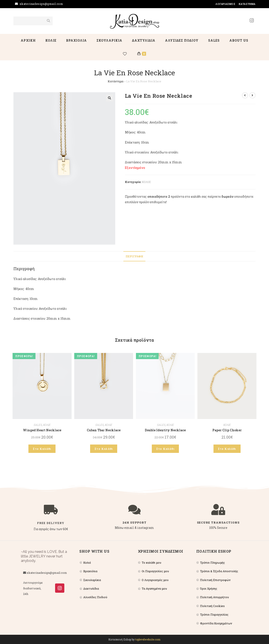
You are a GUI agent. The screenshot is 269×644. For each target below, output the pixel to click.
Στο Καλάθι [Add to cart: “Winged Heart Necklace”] (42, 449)
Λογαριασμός (225, 4)
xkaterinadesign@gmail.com (41, 4)
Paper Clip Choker (227, 430)
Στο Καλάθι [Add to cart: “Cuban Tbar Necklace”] (104, 449)
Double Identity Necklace (165, 430)
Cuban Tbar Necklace (104, 430)
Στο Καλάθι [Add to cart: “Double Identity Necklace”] (165, 449)
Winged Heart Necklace (42, 430)
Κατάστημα (247, 4)
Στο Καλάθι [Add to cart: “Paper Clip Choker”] (227, 449)
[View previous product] (245, 95)
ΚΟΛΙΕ (146, 182)
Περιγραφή (134, 256)
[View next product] (252, 95)
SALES (38, 425)
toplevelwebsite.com (148, 639)
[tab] (134, 256)
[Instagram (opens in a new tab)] (252, 20)
